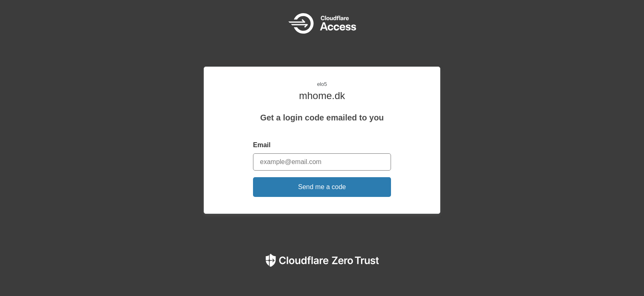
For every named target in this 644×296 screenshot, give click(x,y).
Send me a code (322, 187)
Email (262, 145)
